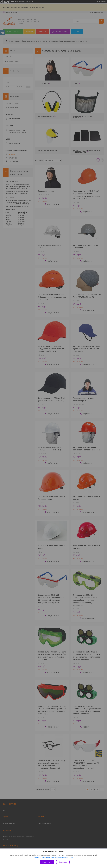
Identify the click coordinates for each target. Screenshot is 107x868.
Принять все (47, 862)
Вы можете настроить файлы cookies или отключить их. (53, 857)
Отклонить (63, 862)
